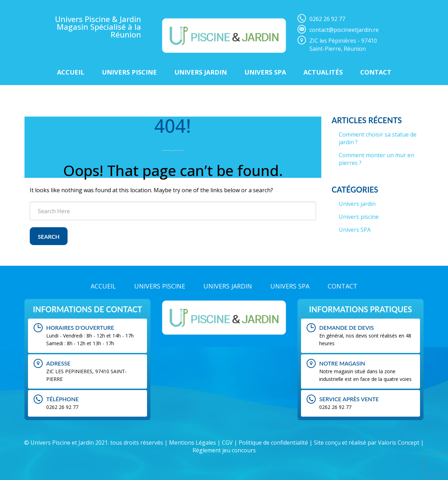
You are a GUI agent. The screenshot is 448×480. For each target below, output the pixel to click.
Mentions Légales (192, 443)
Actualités (323, 72)
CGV (227, 443)
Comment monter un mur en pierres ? (376, 159)
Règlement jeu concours (224, 450)
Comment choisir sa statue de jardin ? (378, 138)
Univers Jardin (201, 72)
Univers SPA (355, 230)
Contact (376, 72)
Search (49, 236)
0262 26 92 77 (327, 19)
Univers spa (265, 72)
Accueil (71, 72)
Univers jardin (357, 204)
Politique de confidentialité (273, 443)
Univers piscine (129, 72)
